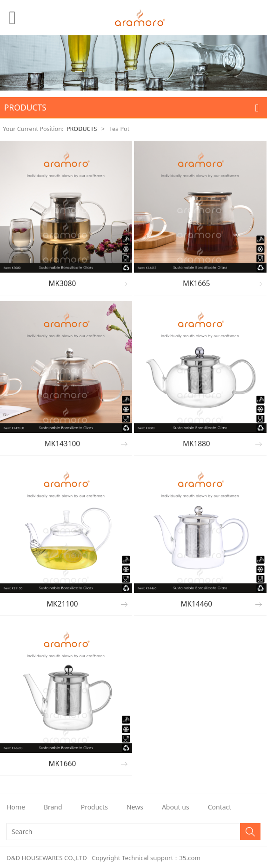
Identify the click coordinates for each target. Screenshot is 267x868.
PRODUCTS (82, 129)
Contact (220, 807)
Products (94, 807)
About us (176, 807)
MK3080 (63, 284)
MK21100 (62, 604)
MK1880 (197, 444)
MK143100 (62, 444)
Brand (53, 807)
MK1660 (63, 764)
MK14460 (197, 604)
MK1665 (197, 284)
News (135, 807)
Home (16, 807)
